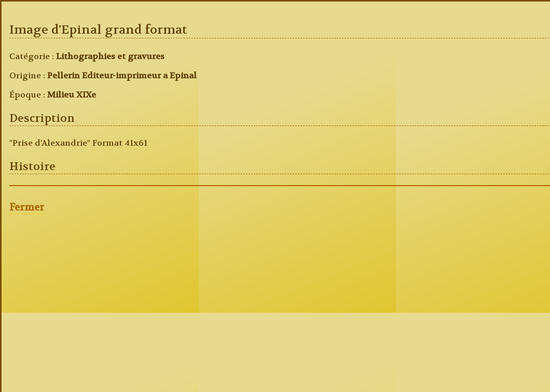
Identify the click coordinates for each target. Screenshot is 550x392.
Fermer (27, 207)
